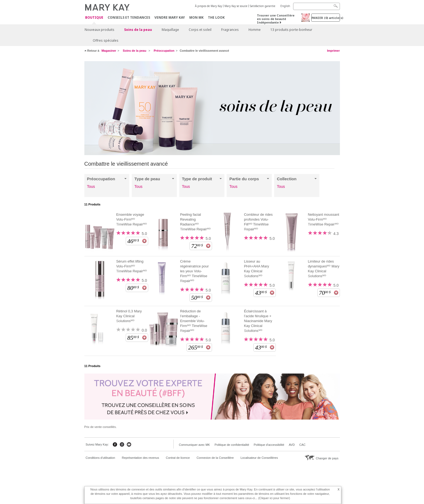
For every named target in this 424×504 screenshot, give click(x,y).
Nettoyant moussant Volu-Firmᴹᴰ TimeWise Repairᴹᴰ (323, 219)
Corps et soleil (200, 30)
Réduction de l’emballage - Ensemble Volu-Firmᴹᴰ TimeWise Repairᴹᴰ (194, 321)
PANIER (326, 18)
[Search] (317, 6)
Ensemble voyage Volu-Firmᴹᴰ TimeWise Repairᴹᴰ (132, 219)
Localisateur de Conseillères (259, 458)
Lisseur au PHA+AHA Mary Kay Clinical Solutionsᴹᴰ (256, 269)
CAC (302, 445)
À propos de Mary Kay (208, 6)
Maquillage (170, 30)
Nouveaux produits (100, 30)
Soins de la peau (138, 30)
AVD (292, 445)
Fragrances (230, 30)
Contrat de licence (178, 458)
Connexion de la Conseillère (215, 458)
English (285, 6)
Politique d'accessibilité (269, 445)
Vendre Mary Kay (170, 17)
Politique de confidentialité (232, 445)
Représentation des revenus (141, 458)
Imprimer (333, 51)
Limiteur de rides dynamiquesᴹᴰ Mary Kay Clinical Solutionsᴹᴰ (324, 269)
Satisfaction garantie (263, 6)
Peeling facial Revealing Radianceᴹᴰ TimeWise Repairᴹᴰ (195, 222)
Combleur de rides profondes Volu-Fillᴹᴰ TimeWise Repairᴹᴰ (258, 222)
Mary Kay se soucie (236, 6)
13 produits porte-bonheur (291, 30)
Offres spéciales (106, 40)
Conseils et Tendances (129, 17)
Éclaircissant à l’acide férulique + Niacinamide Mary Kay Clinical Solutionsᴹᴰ (258, 321)
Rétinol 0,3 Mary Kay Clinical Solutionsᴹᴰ (129, 316)
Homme (255, 30)
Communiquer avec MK (195, 445)
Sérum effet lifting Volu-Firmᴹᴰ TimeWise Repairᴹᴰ (132, 266)
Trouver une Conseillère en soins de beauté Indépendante (276, 19)
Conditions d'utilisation (100, 458)
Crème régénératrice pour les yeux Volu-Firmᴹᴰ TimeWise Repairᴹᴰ (194, 271)
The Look (216, 17)
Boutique (94, 18)
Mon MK (196, 17)
